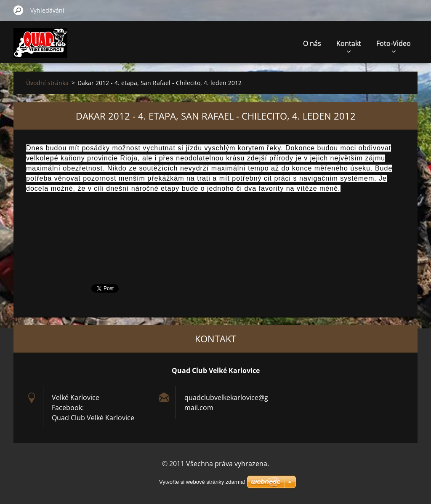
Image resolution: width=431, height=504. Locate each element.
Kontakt (349, 46)
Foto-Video (394, 46)
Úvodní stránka (47, 83)
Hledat (19, 10)
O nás (312, 43)
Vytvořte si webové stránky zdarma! (202, 482)
